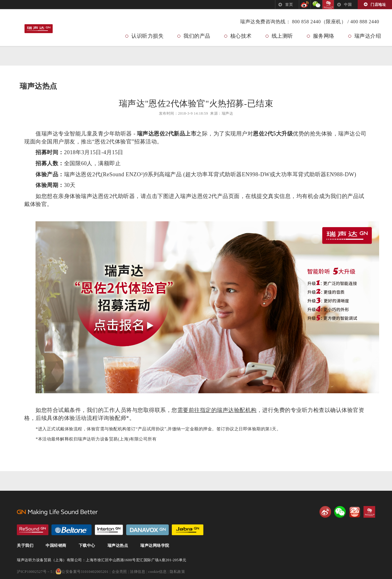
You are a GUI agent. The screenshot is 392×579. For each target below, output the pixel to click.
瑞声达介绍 (368, 36)
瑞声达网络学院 (155, 546)
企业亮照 (119, 572)
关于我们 (25, 546)
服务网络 (324, 36)
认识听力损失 (147, 36)
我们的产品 (197, 36)
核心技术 (241, 36)
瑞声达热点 (118, 546)
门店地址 (378, 5)
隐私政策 (177, 572)
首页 (289, 5)
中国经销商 (56, 546)
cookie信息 (157, 572)
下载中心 (87, 546)
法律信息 (138, 572)
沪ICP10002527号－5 (35, 572)
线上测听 (282, 36)
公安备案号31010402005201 (82, 572)
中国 (348, 5)
